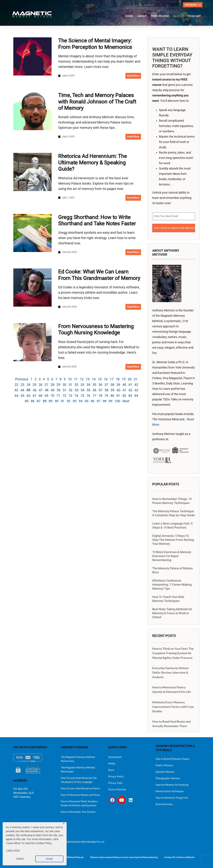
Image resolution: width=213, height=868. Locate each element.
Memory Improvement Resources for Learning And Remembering (124, 856)
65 (22, 396)
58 (106, 391)
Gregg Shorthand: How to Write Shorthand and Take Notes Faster (97, 221)
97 (99, 402)
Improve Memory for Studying (172, 784)
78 (100, 396)
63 (136, 391)
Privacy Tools (115, 782)
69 (46, 396)
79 (106, 396)
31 (70, 385)
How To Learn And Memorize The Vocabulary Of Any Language (79, 779)
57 (101, 391)
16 (106, 380)
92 (69, 402)
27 (46, 385)
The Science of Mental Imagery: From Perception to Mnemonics (95, 44)
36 (100, 385)
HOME (129, 17)
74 (76, 396)
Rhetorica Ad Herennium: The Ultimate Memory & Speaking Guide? (93, 163)
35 (94, 385)
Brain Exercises (164, 803)
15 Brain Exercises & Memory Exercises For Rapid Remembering (172, 555)
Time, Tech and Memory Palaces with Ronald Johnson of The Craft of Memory (97, 102)
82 (124, 396)
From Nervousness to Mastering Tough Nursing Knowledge (96, 330)
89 (51, 402)
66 (28, 396)
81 (118, 396)
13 (88, 380)
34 (88, 385)
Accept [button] (49, 859)
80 (112, 396)
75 (82, 396)
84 (136, 396)
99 (110, 402)
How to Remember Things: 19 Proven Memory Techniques (172, 500)
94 (81, 402)
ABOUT (142, 17)
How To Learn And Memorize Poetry (80, 787)
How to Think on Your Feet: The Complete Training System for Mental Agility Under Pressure (173, 652)
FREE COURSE (160, 17)
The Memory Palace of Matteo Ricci (172, 569)
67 (34, 396)
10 (70, 380)
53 (77, 391)
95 (87, 402)
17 (112, 380)
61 (124, 391)
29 (58, 385)
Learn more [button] (13, 850)
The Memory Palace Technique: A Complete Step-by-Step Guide (173, 512)
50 (59, 391)
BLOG (179, 17)
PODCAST (194, 17)
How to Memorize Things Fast (172, 796)
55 (89, 391)
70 (52, 396)
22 (16, 385)
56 (95, 391)
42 (136, 385)
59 (112, 391)
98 (105, 402)
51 (65, 391)
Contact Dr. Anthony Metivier (179, 856)
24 (28, 385)
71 (58, 396)
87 (39, 402)
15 (100, 380)
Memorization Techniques (170, 790)
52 (71, 391)
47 (41, 391)
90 (57, 402)
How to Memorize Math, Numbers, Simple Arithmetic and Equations (79, 802)
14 (94, 380)
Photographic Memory (168, 777)
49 (53, 391)
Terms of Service (117, 788)
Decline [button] (20, 859)
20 (130, 380)
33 (82, 385)
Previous (22, 380)
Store (111, 769)
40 (124, 385)
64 (16, 396)
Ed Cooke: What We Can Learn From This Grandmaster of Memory (99, 275)
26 (40, 385)
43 (16, 391)
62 (130, 391)
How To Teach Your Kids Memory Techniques (168, 598)
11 (76, 380)
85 (27, 402)
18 (118, 380)
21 (136, 380)
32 (76, 385)
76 (88, 396)
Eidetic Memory (164, 764)
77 (94, 396)
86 (33, 402)
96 (93, 402)
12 (82, 380)
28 (52, 385)
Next (126, 402)
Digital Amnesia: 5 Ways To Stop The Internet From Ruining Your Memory (173, 539)
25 (34, 385)
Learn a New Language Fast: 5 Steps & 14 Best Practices (172, 524)
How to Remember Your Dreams (78, 811)
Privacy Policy (116, 775)
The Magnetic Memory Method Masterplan (78, 768)
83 (130, 396)
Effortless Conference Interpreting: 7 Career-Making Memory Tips (172, 583)
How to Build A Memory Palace (172, 758)
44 (22, 391)
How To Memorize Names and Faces (80, 794)
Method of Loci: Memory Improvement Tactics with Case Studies (173, 705)
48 (47, 391)
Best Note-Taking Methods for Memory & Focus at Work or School (172, 612)
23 (22, 385)
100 (117, 402)
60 (118, 391)
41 (130, 385)
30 (64, 385)
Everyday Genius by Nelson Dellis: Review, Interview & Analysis (170, 671)
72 (64, 396)
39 (118, 385)
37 (106, 385)
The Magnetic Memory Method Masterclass (78, 758)
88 (45, 402)
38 (112, 385)
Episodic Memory (165, 771)
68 (40, 396)
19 (124, 380)
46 (35, 391)
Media (112, 762)
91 (63, 402)
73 (70, 396)
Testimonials (115, 756)
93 (75, 402)
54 (83, 391)
